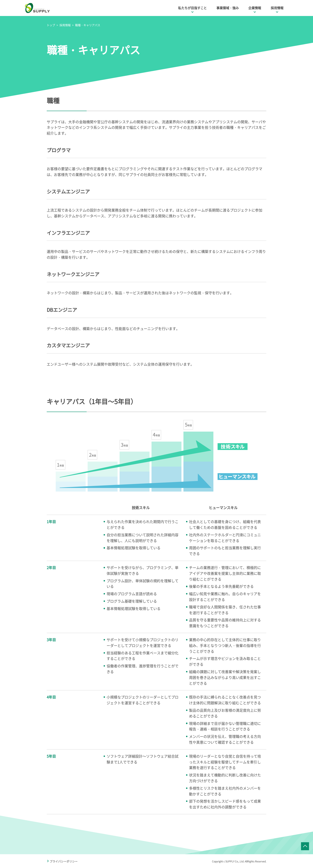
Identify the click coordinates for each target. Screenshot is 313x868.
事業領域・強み (228, 8)
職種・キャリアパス (88, 25)
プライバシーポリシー (64, 861)
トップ (51, 25)
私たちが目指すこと (192, 8)
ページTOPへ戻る (305, 846)
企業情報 (255, 8)
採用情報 (277, 8)
